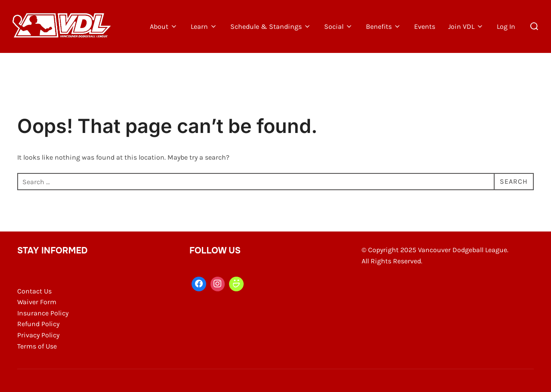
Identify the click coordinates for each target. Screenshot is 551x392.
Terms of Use (37, 346)
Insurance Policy (43, 313)
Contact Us (34, 291)
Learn (204, 26)
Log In (506, 26)
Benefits (384, 26)
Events (425, 26)
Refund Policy (38, 324)
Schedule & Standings (271, 26)
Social (339, 26)
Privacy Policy (38, 335)
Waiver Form (37, 302)
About (164, 26)
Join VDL (466, 26)
